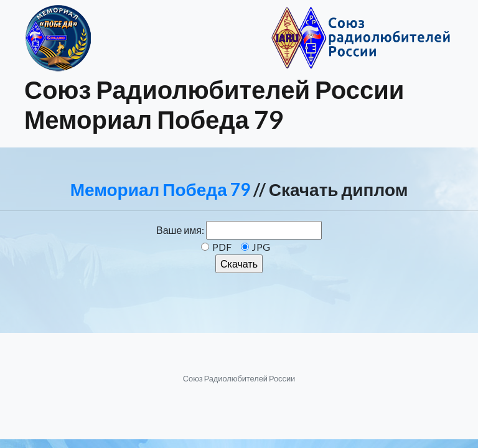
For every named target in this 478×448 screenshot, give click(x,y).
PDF (222, 247)
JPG (261, 247)
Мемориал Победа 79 (160, 189)
